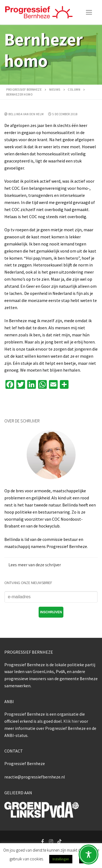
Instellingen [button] (61, 859)
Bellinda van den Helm (24, 114)
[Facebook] (43, 841)
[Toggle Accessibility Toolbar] (89, 854)
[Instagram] (51, 841)
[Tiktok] (59, 841)
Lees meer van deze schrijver (35, 565)
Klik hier (71, 721)
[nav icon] (89, 12)
